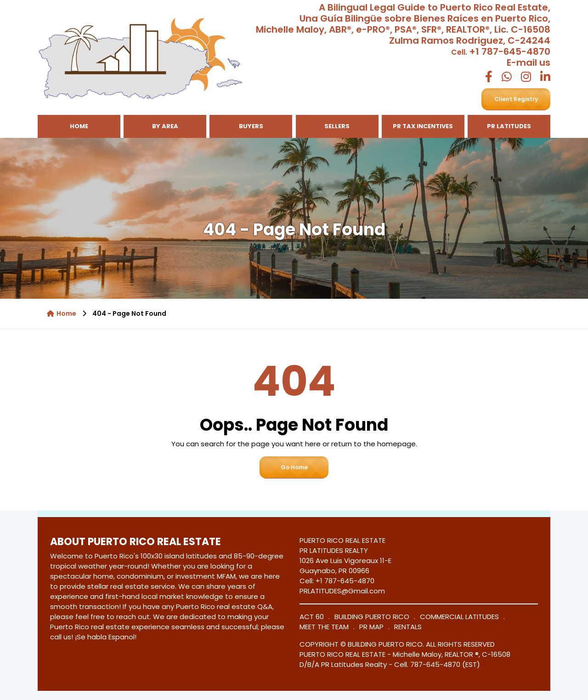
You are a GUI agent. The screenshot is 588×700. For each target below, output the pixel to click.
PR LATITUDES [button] (509, 126)
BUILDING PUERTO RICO (372, 617)
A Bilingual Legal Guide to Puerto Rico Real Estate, (435, 7)
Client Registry (516, 99)
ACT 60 (312, 617)
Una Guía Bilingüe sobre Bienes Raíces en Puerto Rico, (425, 18)
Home (79, 126)
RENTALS (408, 627)
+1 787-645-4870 (510, 51)
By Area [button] (165, 126)
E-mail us (529, 63)
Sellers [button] (337, 126)
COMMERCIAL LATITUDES (459, 617)
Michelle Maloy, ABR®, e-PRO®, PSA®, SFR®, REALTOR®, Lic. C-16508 (403, 29)
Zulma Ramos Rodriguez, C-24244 (470, 40)
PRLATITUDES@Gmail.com (342, 591)
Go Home (294, 467)
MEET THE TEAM (324, 627)
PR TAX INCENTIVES (423, 126)
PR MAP (371, 627)
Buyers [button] (251, 126)
